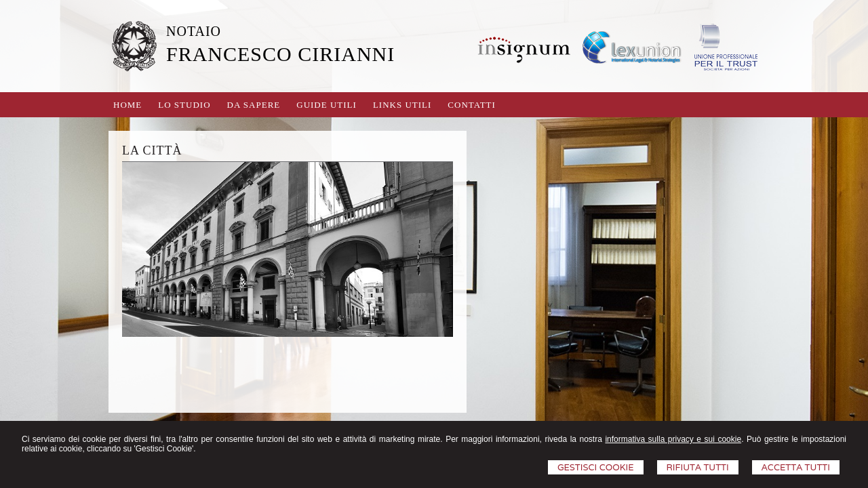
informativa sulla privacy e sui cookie (673, 439)
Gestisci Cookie (596, 467)
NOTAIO (194, 31)
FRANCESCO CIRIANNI (280, 54)
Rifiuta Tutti (698, 467)
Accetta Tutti (796, 467)
